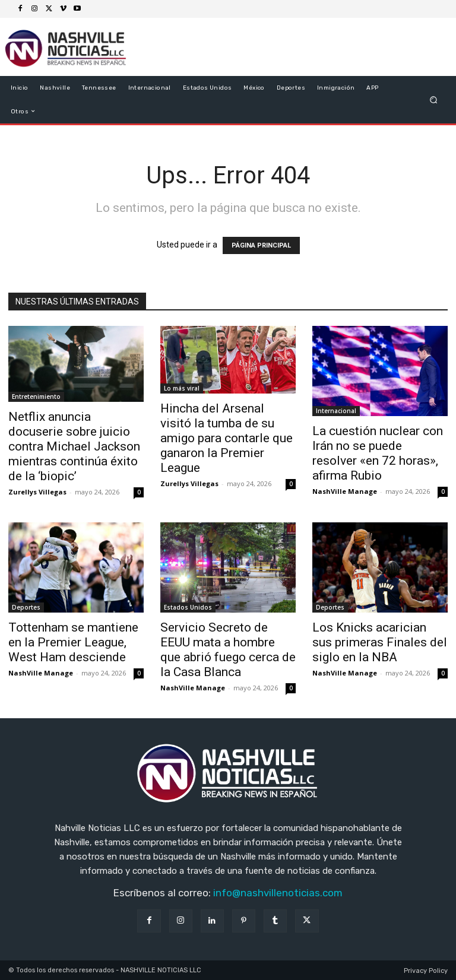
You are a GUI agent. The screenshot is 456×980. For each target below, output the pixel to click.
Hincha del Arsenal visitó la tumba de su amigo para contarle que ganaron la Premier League (227, 438)
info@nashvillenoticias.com (278, 893)
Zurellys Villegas (37, 492)
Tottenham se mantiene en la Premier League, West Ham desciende (73, 642)
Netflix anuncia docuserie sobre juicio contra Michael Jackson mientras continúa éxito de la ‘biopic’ (74, 446)
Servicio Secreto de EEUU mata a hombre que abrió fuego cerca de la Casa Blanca (228, 650)
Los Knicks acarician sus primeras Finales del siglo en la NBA (380, 642)
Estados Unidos (188, 607)
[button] (434, 99)
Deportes (26, 607)
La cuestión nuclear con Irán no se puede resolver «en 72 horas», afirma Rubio (378, 453)
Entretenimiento (36, 397)
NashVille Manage (345, 491)
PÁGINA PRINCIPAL (261, 245)
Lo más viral (182, 388)
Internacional (336, 411)
